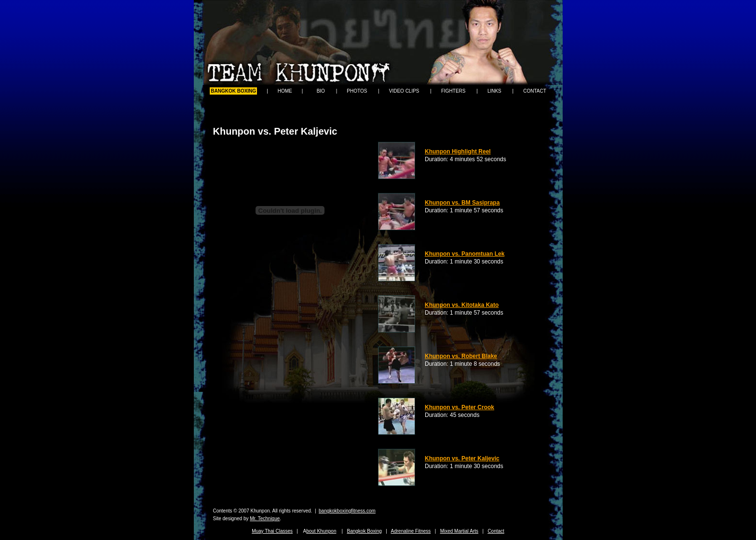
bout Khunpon (321, 531)
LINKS (494, 91)
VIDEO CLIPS (404, 91)
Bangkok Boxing (364, 531)
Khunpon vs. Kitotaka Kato (462, 305)
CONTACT (535, 91)
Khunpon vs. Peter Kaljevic (462, 458)
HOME (285, 91)
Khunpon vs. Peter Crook (459, 407)
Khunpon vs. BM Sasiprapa (462, 203)
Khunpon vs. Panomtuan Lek (465, 254)
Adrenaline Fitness (411, 531)
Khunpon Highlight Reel (458, 152)
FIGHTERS (453, 91)
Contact (496, 531)
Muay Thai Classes (272, 531)
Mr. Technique (265, 519)
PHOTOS (357, 91)
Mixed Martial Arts (459, 531)
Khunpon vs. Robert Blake (461, 356)
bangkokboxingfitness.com (347, 511)
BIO (321, 91)
